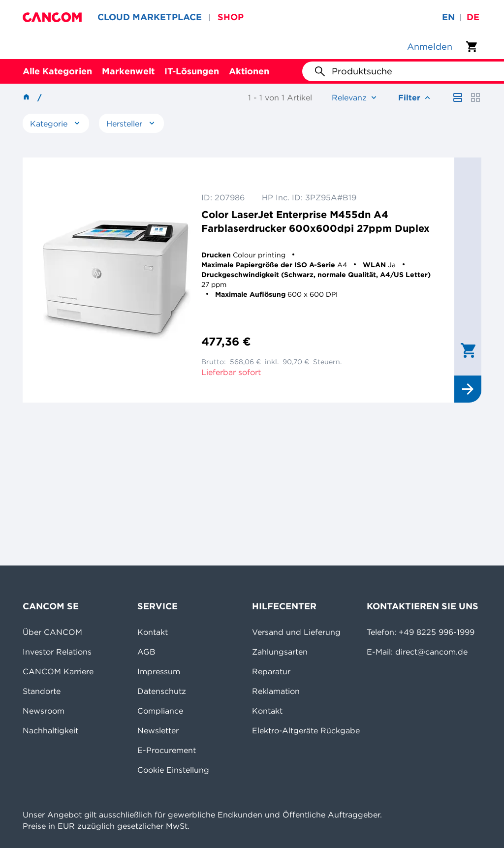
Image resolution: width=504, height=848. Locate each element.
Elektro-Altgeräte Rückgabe (306, 730)
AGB (146, 652)
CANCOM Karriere (58, 671)
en (448, 17)
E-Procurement (167, 750)
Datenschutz (162, 691)
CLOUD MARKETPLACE (150, 17)
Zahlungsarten (280, 652)
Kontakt (153, 632)
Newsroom (44, 711)
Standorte (42, 691)
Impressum (159, 671)
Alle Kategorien (57, 71)
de (473, 17)
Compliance (160, 711)
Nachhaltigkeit (50, 730)
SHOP (231, 17)
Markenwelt (128, 71)
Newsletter (158, 730)
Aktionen (249, 71)
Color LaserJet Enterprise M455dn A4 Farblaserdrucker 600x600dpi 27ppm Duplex (315, 221)
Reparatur (271, 671)
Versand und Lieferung (296, 632)
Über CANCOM (52, 632)
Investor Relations (57, 652)
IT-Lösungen (192, 71)
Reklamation (276, 691)
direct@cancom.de (431, 652)
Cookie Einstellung (173, 770)
